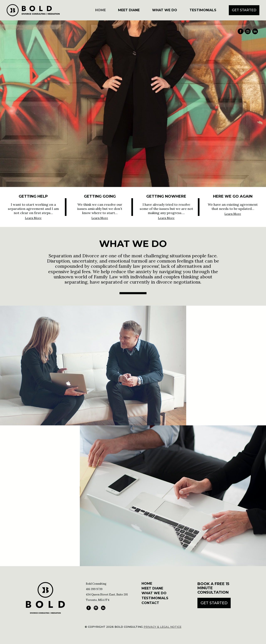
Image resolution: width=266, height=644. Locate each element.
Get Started (244, 10)
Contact (150, 603)
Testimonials (203, 10)
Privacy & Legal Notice (163, 627)
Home (100, 10)
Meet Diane (129, 10)
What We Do (165, 10)
